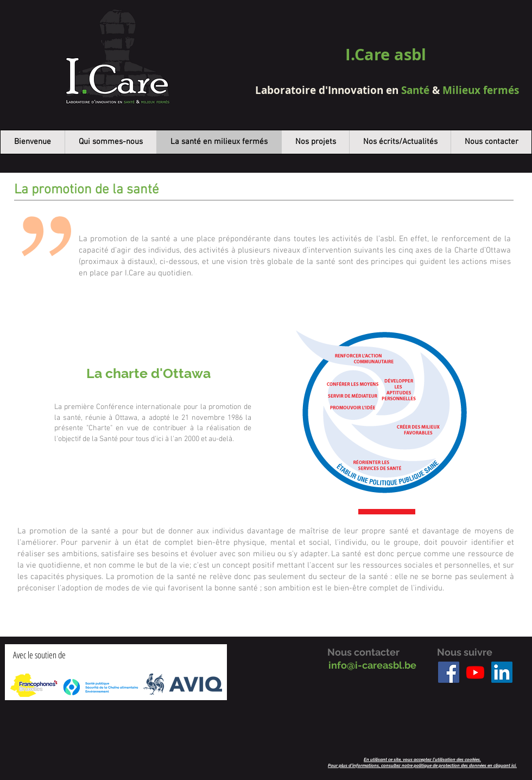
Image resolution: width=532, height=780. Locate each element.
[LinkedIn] (502, 672)
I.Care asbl (386, 54)
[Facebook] (449, 672)
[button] (400, 142)
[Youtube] (475, 672)
